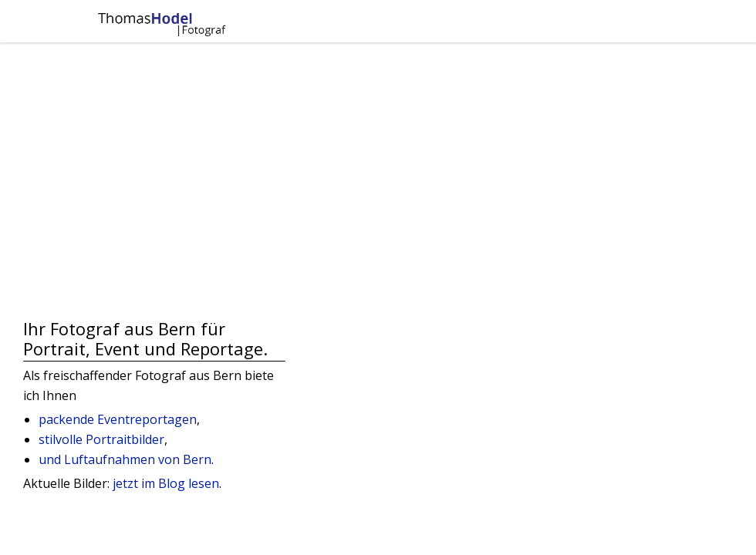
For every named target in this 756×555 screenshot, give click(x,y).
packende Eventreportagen (118, 419)
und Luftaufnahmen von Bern (125, 459)
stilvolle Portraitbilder (101, 439)
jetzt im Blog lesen (164, 483)
